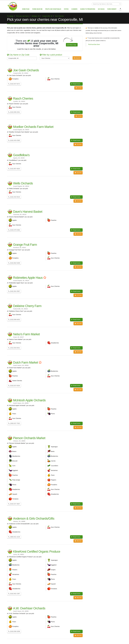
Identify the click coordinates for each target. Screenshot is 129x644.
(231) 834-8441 (14, 348)
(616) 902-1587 (14, 594)
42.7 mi (78, 390)
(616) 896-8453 (14, 320)
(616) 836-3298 (14, 631)
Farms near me (37, 9)
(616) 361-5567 (14, 291)
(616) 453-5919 (14, 197)
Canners (74, 9)
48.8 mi (78, 635)
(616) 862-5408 (14, 263)
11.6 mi (78, 173)
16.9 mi (78, 267)
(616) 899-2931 (14, 112)
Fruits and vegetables (53, 9)
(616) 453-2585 (14, 140)
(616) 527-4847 (14, 504)
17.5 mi (78, 295)
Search (77, 58)
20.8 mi (78, 352)
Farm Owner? (112, 9)
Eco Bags (101, 9)
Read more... (76, 84)
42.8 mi (78, 427)
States (66, 9)
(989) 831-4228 (14, 537)
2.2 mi (78, 88)
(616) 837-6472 (14, 84)
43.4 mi (78, 508)
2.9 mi (78, 116)
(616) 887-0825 (14, 169)
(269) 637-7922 (14, 423)
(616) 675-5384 (14, 230)
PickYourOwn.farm (94, 44)
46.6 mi (78, 541)
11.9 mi (78, 201)
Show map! (72, 45)
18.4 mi (78, 323)
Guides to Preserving (88, 9)
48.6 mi (78, 598)
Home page (26, 9)
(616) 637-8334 (14, 386)
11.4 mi (78, 144)
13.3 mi (78, 234)
